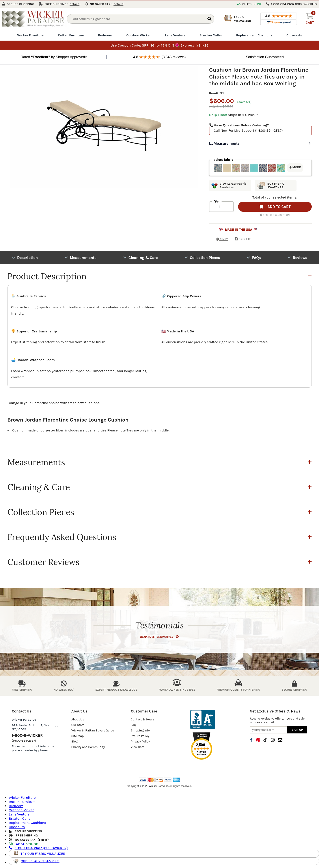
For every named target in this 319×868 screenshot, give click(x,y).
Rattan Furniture (71, 35)
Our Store (78, 724)
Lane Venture (175, 35)
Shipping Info (140, 730)
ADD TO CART (275, 206)
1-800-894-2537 (269, 130)
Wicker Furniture (30, 35)
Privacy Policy (140, 741)
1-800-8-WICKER (27, 735)
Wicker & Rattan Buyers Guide (93, 730)
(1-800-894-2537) (24, 740)
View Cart (137, 746)
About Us (78, 719)
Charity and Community (88, 746)
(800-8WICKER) (38, 847)
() (75, 4)
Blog (74, 741)
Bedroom (105, 35)
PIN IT (219, 239)
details (43, 839)
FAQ (133, 724)
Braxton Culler (211, 35)
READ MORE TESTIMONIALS (159, 636)
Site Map (77, 735)
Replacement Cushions (254, 35)
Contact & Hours (143, 719)
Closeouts (294, 35)
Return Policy (140, 735)
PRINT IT (243, 239)
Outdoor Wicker (139, 35)
